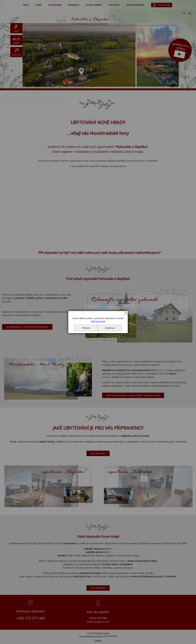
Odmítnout (110, 328)
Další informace (98, 321)
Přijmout (86, 328)
